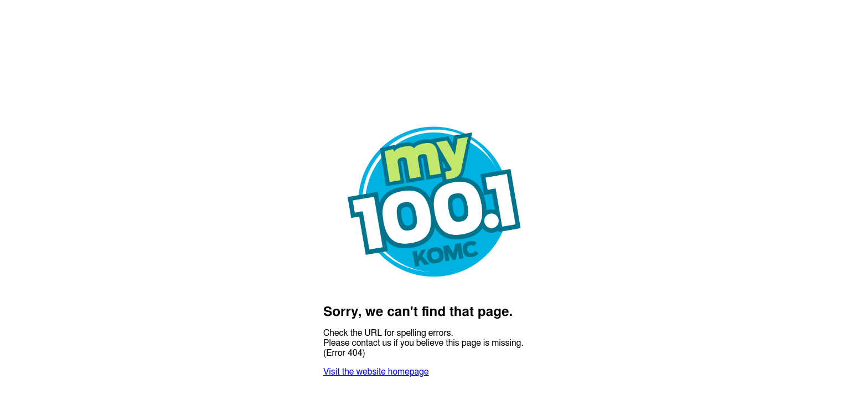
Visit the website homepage (376, 372)
